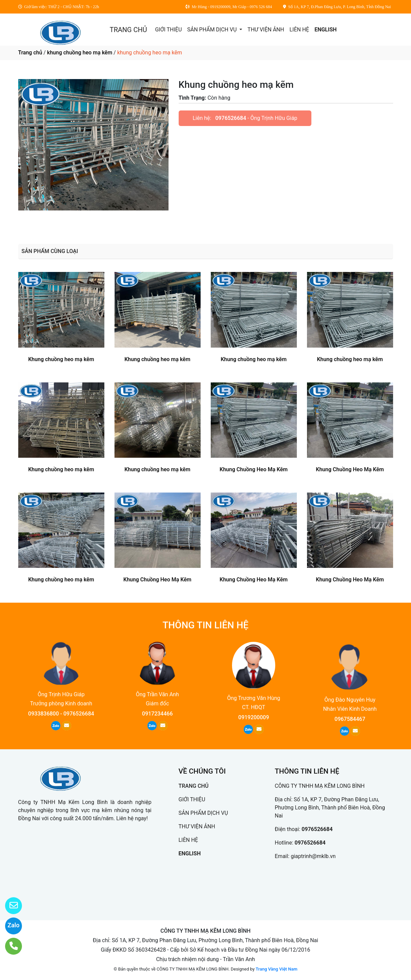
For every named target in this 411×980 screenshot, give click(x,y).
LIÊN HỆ (299, 30)
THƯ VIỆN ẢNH (266, 30)
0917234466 (158, 714)
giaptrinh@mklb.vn (313, 856)
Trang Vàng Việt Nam (276, 969)
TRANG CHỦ (128, 30)
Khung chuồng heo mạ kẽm (61, 359)
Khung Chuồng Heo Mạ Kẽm (253, 469)
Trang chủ (30, 53)
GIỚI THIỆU (168, 30)
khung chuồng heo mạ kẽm (80, 53)
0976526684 (230, 118)
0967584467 (350, 719)
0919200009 (254, 717)
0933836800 (43, 714)
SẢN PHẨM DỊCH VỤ (213, 30)
